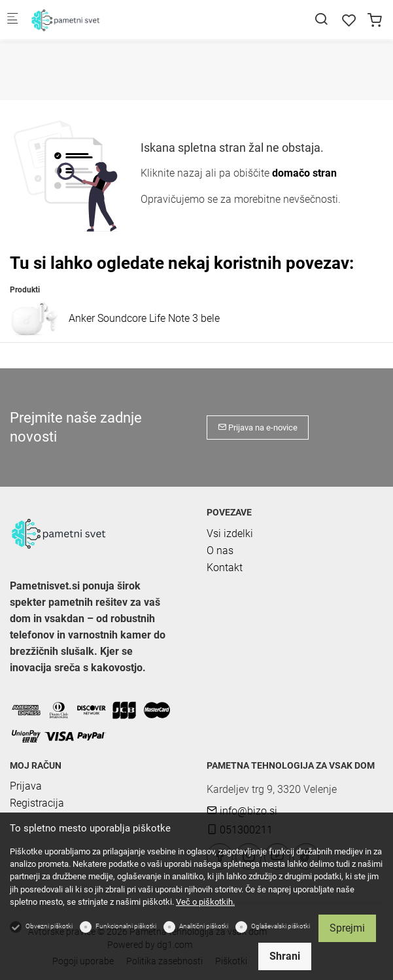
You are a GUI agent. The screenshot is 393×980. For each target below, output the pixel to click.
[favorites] (349, 21)
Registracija (37, 803)
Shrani (285, 956)
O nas (220, 551)
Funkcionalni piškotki (126, 926)
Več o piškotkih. (205, 902)
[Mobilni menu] (12, 20)
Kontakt (225, 568)
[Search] (321, 19)
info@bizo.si (242, 811)
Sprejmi (347, 928)
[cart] (375, 21)
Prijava (26, 786)
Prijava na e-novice (258, 428)
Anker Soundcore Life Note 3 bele (144, 318)
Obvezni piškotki (49, 926)
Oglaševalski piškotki (281, 926)
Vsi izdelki (230, 534)
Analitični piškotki (204, 926)
